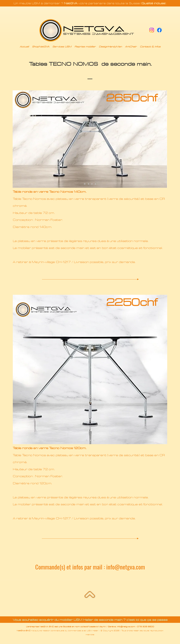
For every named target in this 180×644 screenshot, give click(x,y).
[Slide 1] (85, 184)
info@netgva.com (126, 567)
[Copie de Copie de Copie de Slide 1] (95, 184)
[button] (41, 47)
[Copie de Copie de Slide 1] (92, 184)
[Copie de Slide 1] (88, 184)
